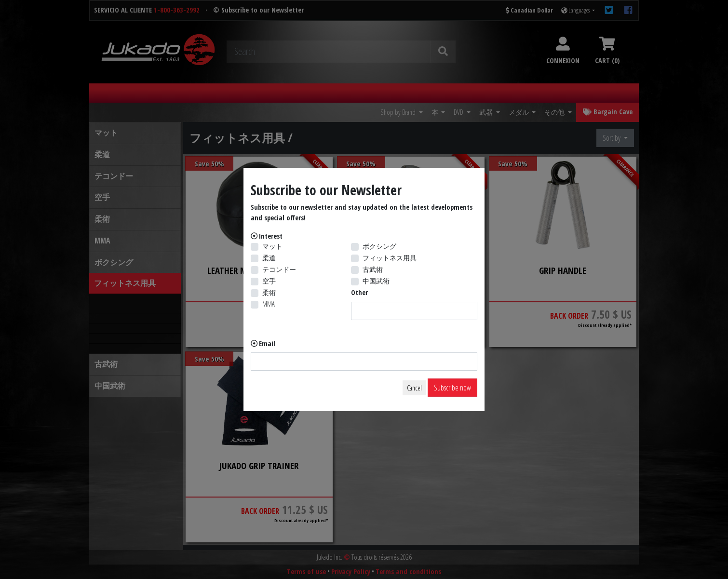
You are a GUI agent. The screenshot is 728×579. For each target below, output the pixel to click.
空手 (269, 281)
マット (272, 246)
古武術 (373, 269)
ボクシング (379, 246)
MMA (269, 304)
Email (267, 343)
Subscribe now (452, 388)
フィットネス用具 (390, 258)
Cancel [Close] (414, 388)
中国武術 (376, 281)
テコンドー (279, 269)
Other (359, 292)
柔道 (269, 258)
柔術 (269, 292)
